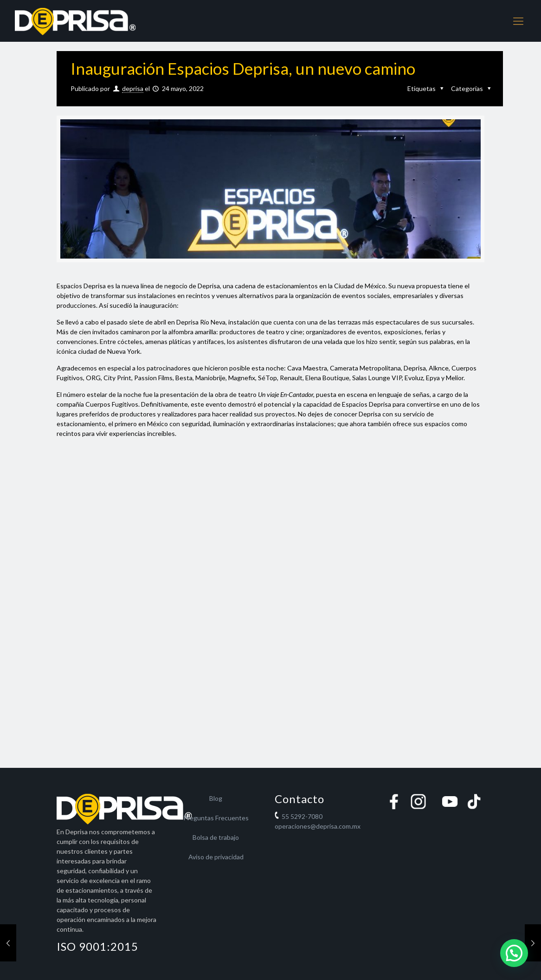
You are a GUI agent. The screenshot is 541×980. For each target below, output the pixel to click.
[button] (514, 953)
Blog (216, 798)
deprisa (133, 88)
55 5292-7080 (302, 816)
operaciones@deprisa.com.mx (318, 826)
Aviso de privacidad (216, 857)
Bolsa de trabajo (216, 837)
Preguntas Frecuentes (216, 818)
